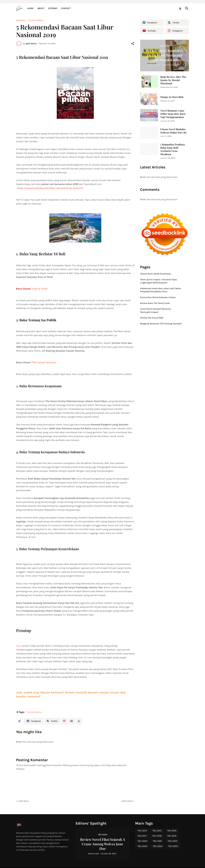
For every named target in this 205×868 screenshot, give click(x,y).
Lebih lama (127, 801)
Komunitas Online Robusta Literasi (158, 297)
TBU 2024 (158, 846)
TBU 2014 (142, 831)
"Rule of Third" (40, 289)
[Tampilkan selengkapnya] (79, 721)
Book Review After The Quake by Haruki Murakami (173, 80)
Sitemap (53, 8)
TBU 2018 (157, 836)
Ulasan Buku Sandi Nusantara (155, 274)
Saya (19, 646)
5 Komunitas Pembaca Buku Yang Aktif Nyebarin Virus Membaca (173, 149)
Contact (66, 8)
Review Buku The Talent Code (155, 303)
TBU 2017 (142, 836)
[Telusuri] (186, 8)
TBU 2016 (172, 831)
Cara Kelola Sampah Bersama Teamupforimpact (155, 310)
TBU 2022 (172, 841)
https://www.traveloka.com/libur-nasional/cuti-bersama (50, 188)
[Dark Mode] (181, 8)
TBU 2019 (172, 836)
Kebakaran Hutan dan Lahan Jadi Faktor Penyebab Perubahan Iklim (161, 290)
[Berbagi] (133, 44)
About (41, 8)
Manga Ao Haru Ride (172, 97)
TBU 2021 (157, 841)
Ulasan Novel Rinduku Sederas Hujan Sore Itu (173, 131)
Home (30, 8)
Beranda (21, 20)
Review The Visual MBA (152, 318)
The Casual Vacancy (44, 362)
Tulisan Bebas (36, 20)
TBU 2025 (173, 846)
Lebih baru (23, 801)
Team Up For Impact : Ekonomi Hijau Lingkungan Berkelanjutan (159, 281)
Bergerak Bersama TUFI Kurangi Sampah (161, 324)
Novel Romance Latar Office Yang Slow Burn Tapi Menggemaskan (173, 114)
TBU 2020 (142, 841)
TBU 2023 (142, 846)
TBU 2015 (157, 831)
